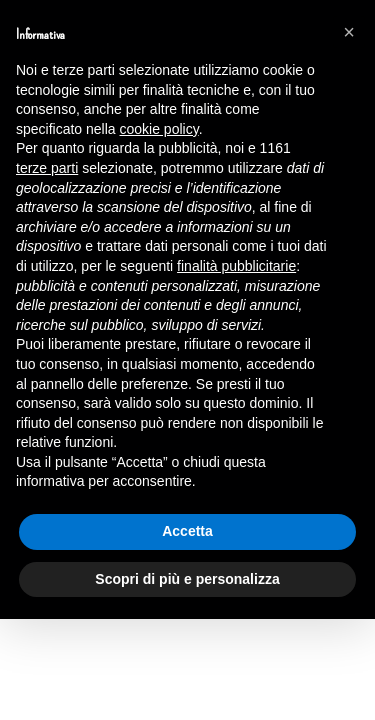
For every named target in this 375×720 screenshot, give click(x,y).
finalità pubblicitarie (236, 266)
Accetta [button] (187, 531)
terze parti (47, 168)
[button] (349, 32)
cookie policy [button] (159, 129)
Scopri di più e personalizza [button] (187, 579)
